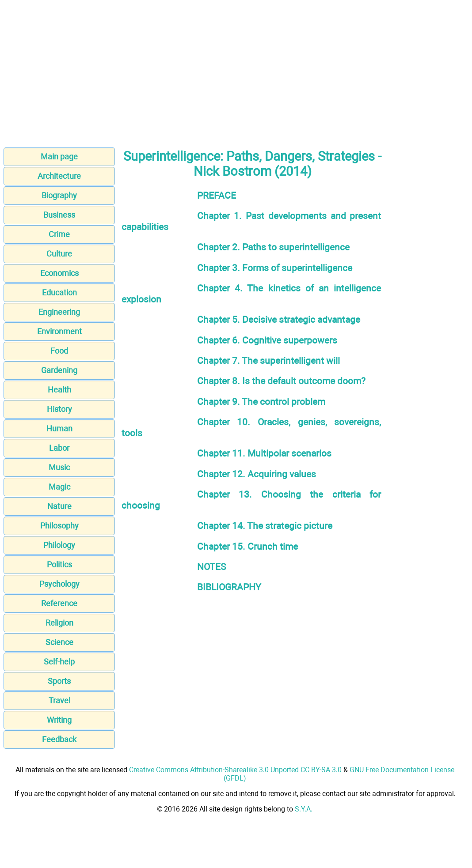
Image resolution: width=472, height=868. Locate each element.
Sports (59, 681)
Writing (59, 720)
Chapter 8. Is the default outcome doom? (281, 381)
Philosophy (59, 526)
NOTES (211, 567)
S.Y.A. (304, 809)
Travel (59, 700)
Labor (59, 448)
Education (59, 292)
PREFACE (217, 195)
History (59, 409)
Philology (59, 545)
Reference (59, 603)
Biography (59, 195)
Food (59, 351)
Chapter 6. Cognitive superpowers (267, 340)
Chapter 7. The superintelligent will (268, 360)
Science (59, 642)
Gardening (59, 370)
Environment (59, 331)
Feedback (59, 739)
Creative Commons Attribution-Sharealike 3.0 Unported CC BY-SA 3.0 (235, 770)
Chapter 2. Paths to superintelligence (273, 247)
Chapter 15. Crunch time (247, 546)
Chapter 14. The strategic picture (265, 526)
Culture (59, 254)
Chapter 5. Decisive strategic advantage (279, 319)
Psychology (59, 584)
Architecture (59, 176)
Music (59, 467)
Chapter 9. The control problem (261, 402)
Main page (59, 157)
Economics (59, 273)
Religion (59, 623)
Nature (59, 506)
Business (59, 215)
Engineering (59, 312)
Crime (59, 234)
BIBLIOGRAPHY (229, 587)
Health (59, 390)
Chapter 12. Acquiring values (257, 474)
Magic (59, 487)
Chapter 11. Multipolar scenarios (264, 453)
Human (59, 428)
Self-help (59, 662)
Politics (59, 564)
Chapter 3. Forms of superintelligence (275, 268)
